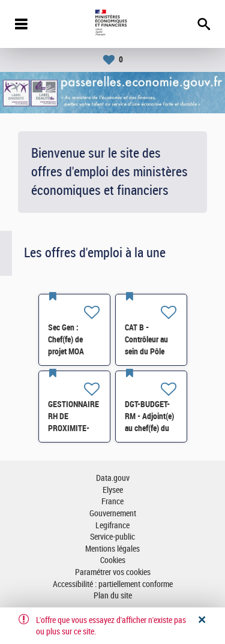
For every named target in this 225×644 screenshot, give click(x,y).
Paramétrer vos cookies (113, 572)
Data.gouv (113, 478)
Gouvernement (113, 514)
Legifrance (112, 526)
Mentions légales (112, 549)
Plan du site (113, 596)
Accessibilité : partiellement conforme (113, 584)
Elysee (113, 490)
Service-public (112, 537)
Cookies (113, 560)
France (112, 502)
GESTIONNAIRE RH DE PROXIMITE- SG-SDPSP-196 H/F (74, 428)
